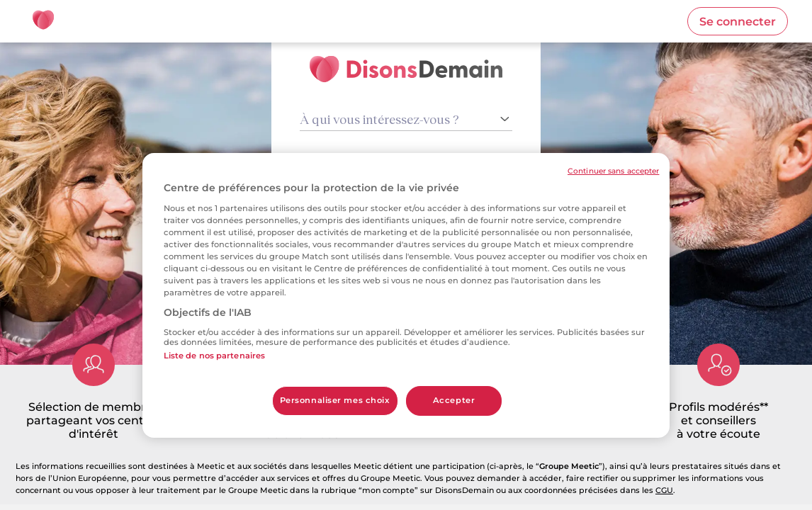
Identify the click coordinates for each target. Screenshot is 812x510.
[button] (738, 21)
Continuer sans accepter (613, 171)
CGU (664, 490)
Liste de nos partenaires (215, 356)
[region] (406, 295)
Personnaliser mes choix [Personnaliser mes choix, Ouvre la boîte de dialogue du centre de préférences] (335, 400)
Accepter (454, 400)
